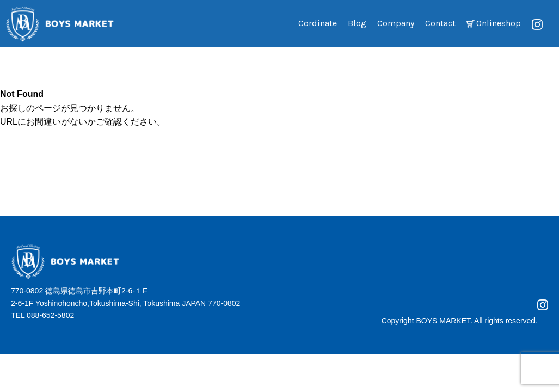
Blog (357, 23)
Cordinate (318, 23)
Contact (440, 23)
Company (396, 23)
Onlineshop (499, 23)
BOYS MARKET (443, 321)
